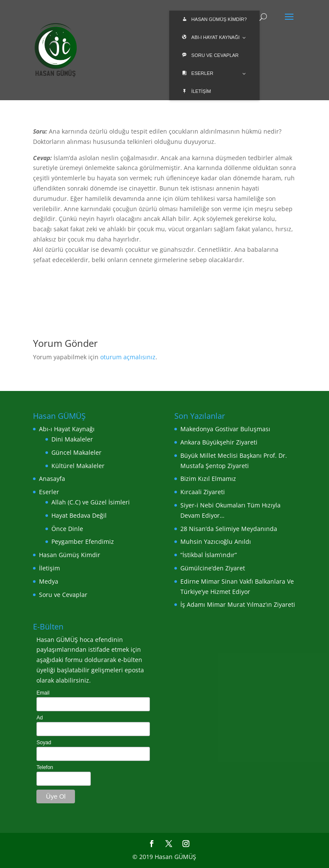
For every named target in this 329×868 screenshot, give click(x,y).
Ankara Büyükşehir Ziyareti (219, 442)
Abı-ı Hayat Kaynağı (67, 429)
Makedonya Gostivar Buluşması (225, 429)
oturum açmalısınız (128, 357)
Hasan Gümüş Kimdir (70, 555)
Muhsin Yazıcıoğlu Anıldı (216, 541)
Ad (40, 718)
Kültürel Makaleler (78, 466)
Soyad (44, 743)
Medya (49, 581)
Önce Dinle (67, 529)
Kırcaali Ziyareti (203, 492)
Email (43, 693)
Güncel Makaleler (76, 452)
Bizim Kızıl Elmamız (208, 479)
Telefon (45, 767)
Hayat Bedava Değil (79, 515)
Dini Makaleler (72, 439)
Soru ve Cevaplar (63, 595)
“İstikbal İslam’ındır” (209, 555)
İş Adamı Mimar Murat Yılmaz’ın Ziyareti (238, 604)
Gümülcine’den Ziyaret (213, 568)
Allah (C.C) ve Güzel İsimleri (91, 502)
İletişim (49, 568)
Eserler (49, 492)
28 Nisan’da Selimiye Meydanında (229, 529)
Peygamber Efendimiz (83, 541)
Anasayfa (52, 479)
